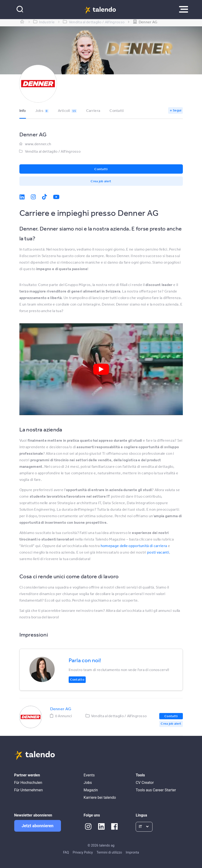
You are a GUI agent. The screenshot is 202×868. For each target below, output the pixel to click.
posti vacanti (158, 552)
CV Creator (145, 783)
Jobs (42, 110)
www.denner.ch (38, 144)
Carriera (93, 110)
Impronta (132, 852)
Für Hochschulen (28, 783)
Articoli (67, 110)
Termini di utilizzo (109, 852)
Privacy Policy (83, 852)
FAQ (66, 852)
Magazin (91, 790)
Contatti (117, 110)
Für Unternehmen (29, 790)
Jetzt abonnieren (38, 826)
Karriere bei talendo (100, 797)
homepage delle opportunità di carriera (134, 546)
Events (89, 775)
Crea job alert (101, 181)
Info (23, 110)
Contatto (77, 679)
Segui (177, 110)
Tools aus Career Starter (156, 790)
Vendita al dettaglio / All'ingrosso (53, 151)
